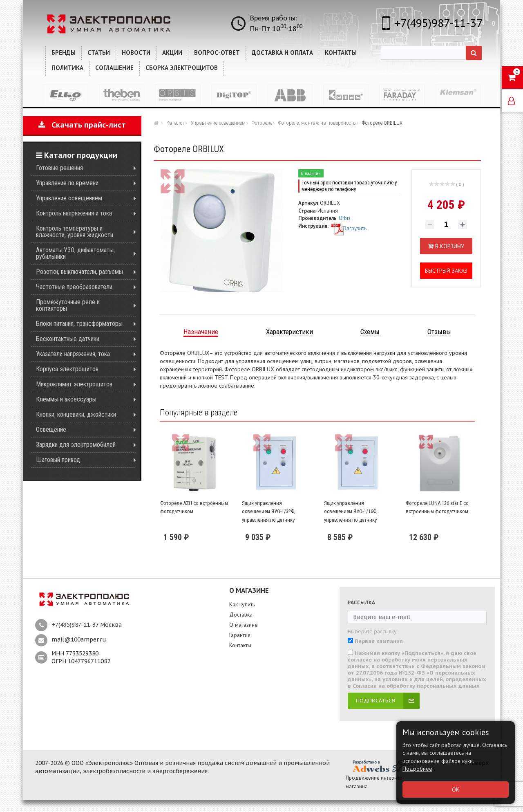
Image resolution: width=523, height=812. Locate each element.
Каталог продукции (77, 155)
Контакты (240, 645)
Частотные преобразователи (74, 287)
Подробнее (417, 769)
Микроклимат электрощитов (74, 384)
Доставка (241, 615)
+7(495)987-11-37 (439, 23)
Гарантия (240, 635)
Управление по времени (67, 183)
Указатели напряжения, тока (73, 354)
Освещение (51, 430)
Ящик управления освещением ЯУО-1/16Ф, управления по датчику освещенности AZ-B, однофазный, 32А (351, 520)
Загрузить (349, 228)
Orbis (345, 218)
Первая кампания (379, 642)
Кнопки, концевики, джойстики (76, 414)
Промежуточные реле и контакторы (68, 305)
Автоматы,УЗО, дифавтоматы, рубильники (75, 253)
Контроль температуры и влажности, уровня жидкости (75, 232)
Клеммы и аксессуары (66, 399)
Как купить (242, 604)
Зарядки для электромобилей (76, 445)
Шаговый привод (58, 460)
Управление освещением (69, 198)
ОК (456, 790)
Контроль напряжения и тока (74, 213)
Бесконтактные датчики (68, 339)
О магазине (244, 625)
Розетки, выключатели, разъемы (79, 272)
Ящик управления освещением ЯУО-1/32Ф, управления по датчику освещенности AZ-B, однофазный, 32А (269, 520)
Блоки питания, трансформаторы (79, 324)
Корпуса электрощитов (67, 369)
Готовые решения (59, 168)
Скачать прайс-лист (82, 125)
